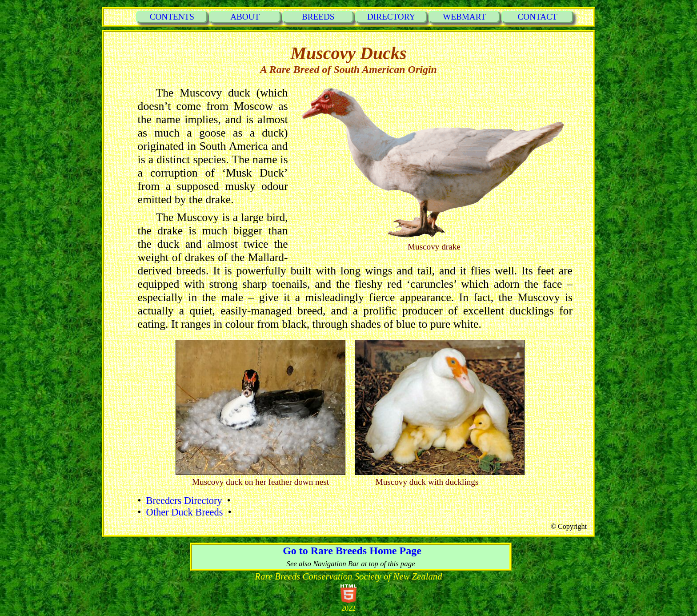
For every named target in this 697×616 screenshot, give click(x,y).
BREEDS (318, 17)
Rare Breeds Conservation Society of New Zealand (348, 576)
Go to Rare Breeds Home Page (351, 551)
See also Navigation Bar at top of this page (351, 564)
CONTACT (538, 17)
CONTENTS (172, 17)
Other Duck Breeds (184, 512)
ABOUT (245, 17)
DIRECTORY (391, 17)
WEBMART (464, 17)
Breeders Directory (184, 501)
